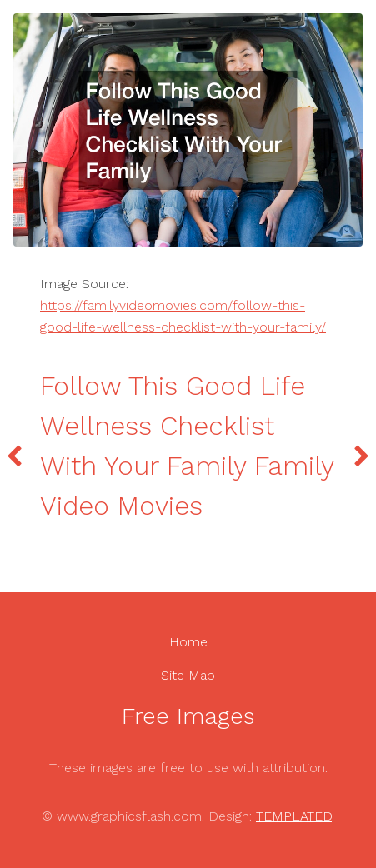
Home (188, 642)
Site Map (188, 675)
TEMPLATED (294, 816)
